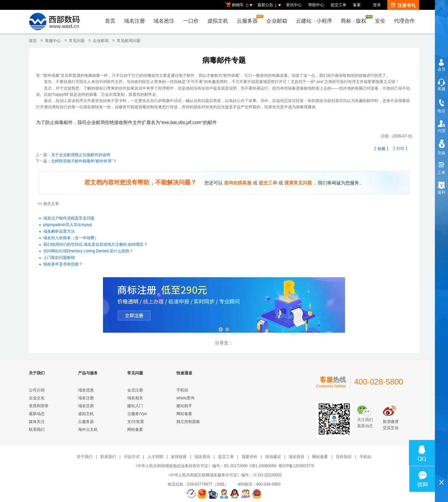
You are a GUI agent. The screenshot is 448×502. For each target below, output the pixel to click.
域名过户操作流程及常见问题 (69, 218)
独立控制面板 (188, 422)
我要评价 (250, 457)
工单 (441, 173)
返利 (441, 192)
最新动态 (37, 414)
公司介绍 (37, 390)
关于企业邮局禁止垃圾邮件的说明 (81, 155)
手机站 (182, 390)
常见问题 (77, 41)
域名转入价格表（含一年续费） (71, 238)
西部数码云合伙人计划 (224, 306)
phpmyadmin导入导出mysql (68, 225)
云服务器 (249, 19)
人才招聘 (155, 457)
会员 (441, 69)
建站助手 (184, 406)
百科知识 (344, 457)
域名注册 (134, 21)
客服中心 (53, 41)
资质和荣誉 (39, 406)
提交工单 (338, 5)
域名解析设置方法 (59, 231)
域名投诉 (296, 457)
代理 (441, 131)
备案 (357, 5)
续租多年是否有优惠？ (63, 264)
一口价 (191, 21)
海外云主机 (88, 429)
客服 (441, 89)
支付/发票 (136, 422)
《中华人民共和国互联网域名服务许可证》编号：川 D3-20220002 (224, 475)
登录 (377, 5)
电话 (441, 111)
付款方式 (132, 457)
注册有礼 (403, 5)
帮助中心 (316, 5)
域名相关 (135, 398)
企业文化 (37, 398)
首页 (110, 21)
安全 (380, 21)
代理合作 (404, 21)
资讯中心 (294, 5)
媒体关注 (37, 422)
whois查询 (185, 398)
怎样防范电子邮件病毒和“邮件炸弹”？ (84, 161)
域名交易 (86, 406)
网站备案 (135, 429)
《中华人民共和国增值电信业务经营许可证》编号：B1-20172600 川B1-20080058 (205, 466)
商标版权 (355, 19)
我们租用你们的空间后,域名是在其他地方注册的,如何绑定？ (96, 244)
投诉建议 (273, 457)
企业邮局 (101, 41)
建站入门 (135, 406)
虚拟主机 (218, 21)
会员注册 (135, 390)
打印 (400, 149)
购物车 (239, 5)
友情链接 (179, 457)
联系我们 (37, 429)
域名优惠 (86, 390)
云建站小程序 (314, 21)
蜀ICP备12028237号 (296, 466)
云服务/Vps (137, 414)
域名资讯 (202, 457)
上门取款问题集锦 (59, 258)
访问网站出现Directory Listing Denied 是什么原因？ (88, 251)
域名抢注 (164, 21)
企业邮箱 (277, 21)
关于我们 (85, 457)
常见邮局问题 (129, 41)
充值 (441, 153)
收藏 (381, 149)
